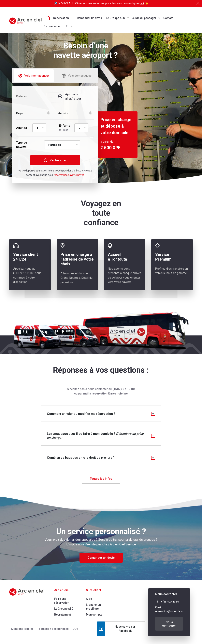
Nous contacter (169, 624)
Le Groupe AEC (115, 18)
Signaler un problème (93, 607)
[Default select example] (39, 128)
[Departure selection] (34, 113)
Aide (89, 599)
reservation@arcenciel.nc (170, 611)
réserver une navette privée (69, 175)
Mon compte (94, 615)
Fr (67, 26)
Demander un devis (89, 18)
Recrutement (63, 615)
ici (142, 3)
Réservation (57, 18)
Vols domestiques (77, 76)
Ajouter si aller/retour (73, 97)
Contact (168, 18)
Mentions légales (22, 629)
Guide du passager (144, 18)
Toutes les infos (101, 479)
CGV (75, 629)
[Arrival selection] (76, 113)
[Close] (198, 3)
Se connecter (52, 26)
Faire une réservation (62, 601)
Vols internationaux (34, 76)
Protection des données (53, 629)
